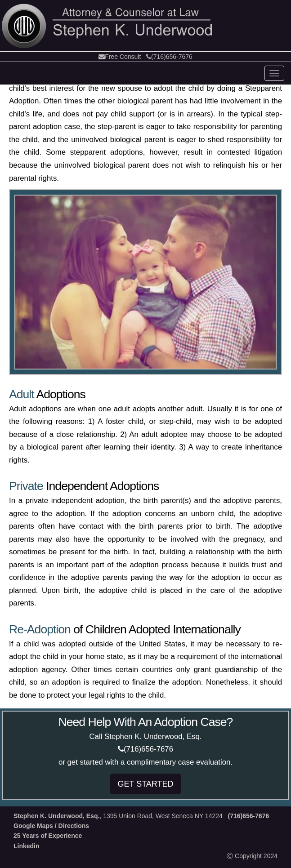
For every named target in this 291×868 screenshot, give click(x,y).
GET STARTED (145, 784)
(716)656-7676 (169, 57)
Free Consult (120, 57)
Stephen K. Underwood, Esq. (56, 816)
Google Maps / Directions (51, 826)
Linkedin (27, 846)
